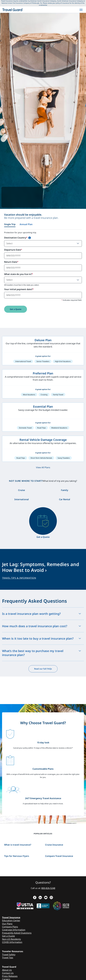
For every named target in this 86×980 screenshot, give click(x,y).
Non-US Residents (11, 939)
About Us (7, 970)
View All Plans (43, 467)
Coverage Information (14, 930)
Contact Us (8, 973)
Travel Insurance (11, 917)
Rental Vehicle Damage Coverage (43, 440)
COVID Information (12, 942)
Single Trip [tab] (10, 224)
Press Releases (10, 976)
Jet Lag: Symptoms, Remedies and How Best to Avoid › (41, 567)
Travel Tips (8, 958)
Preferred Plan (43, 373)
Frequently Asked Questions (17, 933)
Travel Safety (9, 955)
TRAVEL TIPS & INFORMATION (19, 578)
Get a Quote (16, 309)
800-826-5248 (48, 888)
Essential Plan (43, 406)
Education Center (11, 920)
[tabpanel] (43, 274)
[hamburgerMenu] (81, 10)
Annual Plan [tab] (26, 224)
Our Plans (7, 924)
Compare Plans (10, 927)
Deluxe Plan (43, 340)
